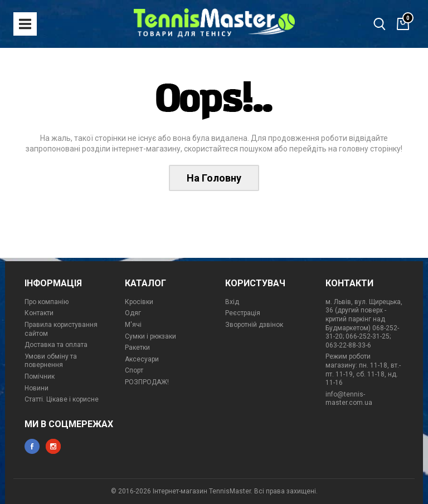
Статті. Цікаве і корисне (62, 399)
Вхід (232, 302)
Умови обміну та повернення (51, 361)
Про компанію (47, 302)
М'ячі (133, 325)
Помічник (40, 376)
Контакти (39, 313)
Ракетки (137, 348)
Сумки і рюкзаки (150, 336)
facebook (32, 446)
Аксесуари (142, 359)
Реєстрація (243, 313)
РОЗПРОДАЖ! (147, 382)
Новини (37, 388)
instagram (53, 446)
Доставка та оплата (56, 345)
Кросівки (139, 302)
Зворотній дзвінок (254, 325)
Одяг (133, 313)
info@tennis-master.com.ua (349, 399)
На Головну (214, 178)
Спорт (134, 370)
